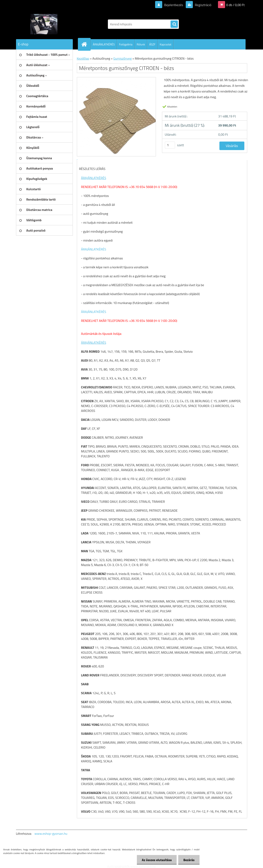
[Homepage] (86, 44)
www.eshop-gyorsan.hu (51, 834)
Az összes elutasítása (157, 860)
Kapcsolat (166, 44)
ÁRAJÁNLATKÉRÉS (104, 44)
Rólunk (141, 44)
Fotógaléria (126, 44)
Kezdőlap (83, 58)
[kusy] (170, 145)
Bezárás (189, 860)
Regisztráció (203, 5)
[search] (174, 24)
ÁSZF (152, 44)
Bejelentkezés (174, 5)
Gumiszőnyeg (123, 58)
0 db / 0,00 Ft (236, 5)
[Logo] (44, 24)
